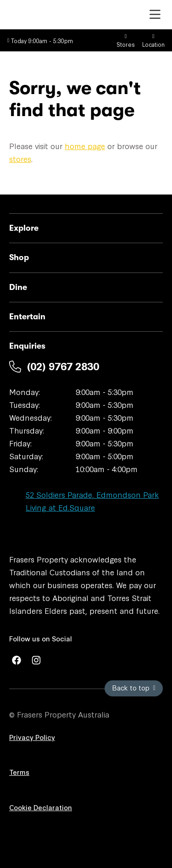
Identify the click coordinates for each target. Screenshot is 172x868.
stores (20, 159)
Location (153, 41)
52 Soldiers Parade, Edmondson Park (92, 494)
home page (85, 146)
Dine (18, 287)
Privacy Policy (32, 737)
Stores (126, 41)
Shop (19, 257)
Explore (24, 228)
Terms (19, 772)
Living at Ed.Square (60, 507)
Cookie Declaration (41, 807)
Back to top (134, 687)
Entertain (27, 317)
